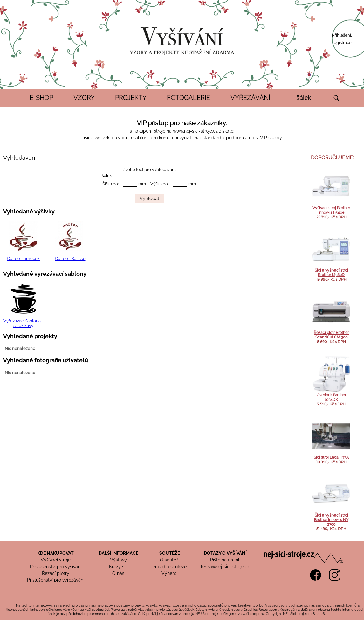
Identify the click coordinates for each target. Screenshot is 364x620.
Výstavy (118, 560)
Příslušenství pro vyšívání (56, 567)
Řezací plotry (56, 573)
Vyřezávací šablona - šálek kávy (23, 323)
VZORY (84, 98)
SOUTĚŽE (170, 553)
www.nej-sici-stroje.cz (195, 131)
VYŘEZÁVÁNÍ (250, 98)
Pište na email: (225, 560)
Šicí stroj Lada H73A (331, 457)
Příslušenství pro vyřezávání (56, 580)
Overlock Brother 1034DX (331, 397)
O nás (118, 573)
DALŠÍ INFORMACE (118, 553)
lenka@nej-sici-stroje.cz (225, 567)
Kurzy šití (118, 567)
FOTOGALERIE (189, 98)
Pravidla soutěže (169, 567)
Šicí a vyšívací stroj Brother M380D (331, 273)
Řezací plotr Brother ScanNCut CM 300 (331, 335)
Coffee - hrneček (23, 258)
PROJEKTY (131, 98)
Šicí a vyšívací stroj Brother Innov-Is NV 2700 (331, 520)
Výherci (169, 573)
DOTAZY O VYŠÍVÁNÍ (225, 553)
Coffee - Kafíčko (70, 258)
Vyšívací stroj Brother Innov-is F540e (331, 210)
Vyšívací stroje (56, 560)
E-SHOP (41, 98)
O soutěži (170, 560)
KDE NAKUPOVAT (55, 553)
